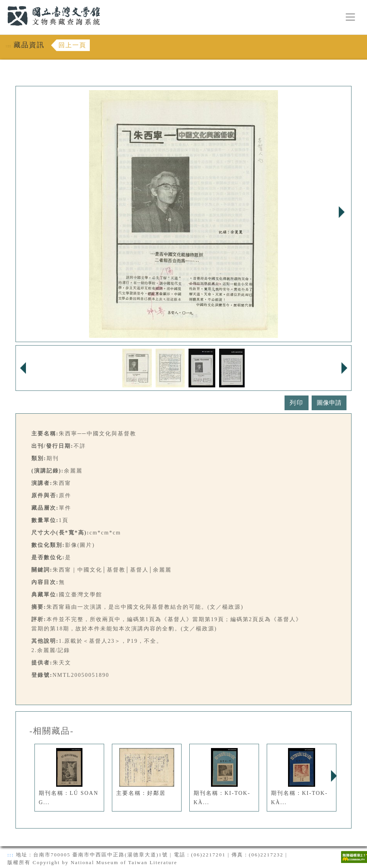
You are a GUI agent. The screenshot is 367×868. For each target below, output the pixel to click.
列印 (297, 403)
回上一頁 (72, 45)
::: (3, 4)
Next (341, 212)
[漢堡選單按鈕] (350, 17)
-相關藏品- (52, 731)
